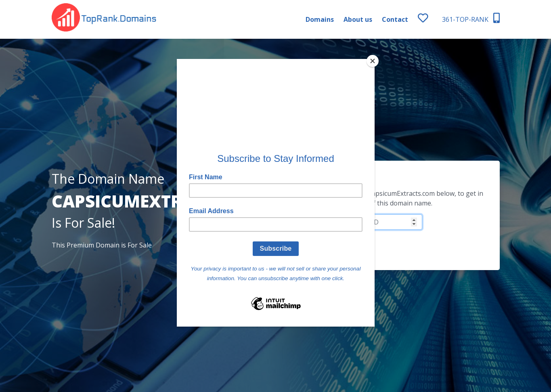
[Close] (373, 61)
